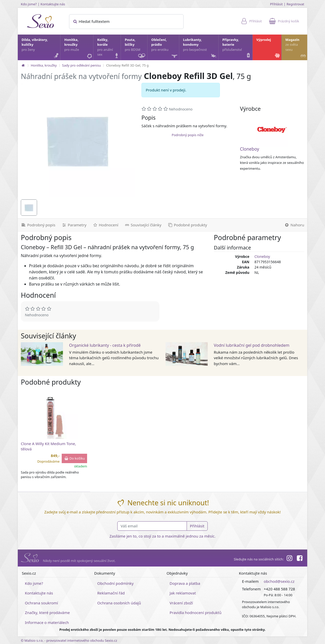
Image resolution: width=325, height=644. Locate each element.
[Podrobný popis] (38, 225)
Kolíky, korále (109, 48)
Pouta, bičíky (136, 49)
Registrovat (295, 4)
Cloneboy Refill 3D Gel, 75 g (127, 65)
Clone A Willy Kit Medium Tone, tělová (48, 446)
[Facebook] (300, 559)
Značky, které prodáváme (47, 612)
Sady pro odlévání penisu (82, 65)
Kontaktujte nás (53, 4)
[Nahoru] (294, 225)
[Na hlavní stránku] (23, 65)
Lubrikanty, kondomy (200, 48)
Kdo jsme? (29, 4)
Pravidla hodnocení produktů (196, 612)
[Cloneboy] (272, 130)
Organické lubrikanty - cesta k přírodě (105, 345)
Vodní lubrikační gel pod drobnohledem (252, 345)
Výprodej (269, 48)
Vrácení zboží (181, 603)
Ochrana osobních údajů (119, 603)
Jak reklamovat (183, 593)
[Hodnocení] (105, 225)
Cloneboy (250, 149)
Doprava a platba (185, 583)
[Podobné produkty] (187, 225)
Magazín (296, 48)
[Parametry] (74, 225)
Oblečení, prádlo (165, 49)
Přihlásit (276, 4)
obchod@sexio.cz (279, 581)
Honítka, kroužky (78, 48)
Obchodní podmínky (115, 583)
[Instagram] (289, 559)
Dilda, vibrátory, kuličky (41, 48)
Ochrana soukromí (42, 603)
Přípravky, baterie (237, 48)
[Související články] (143, 225)
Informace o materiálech (47, 622)
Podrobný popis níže (188, 135)
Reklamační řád (111, 593)
